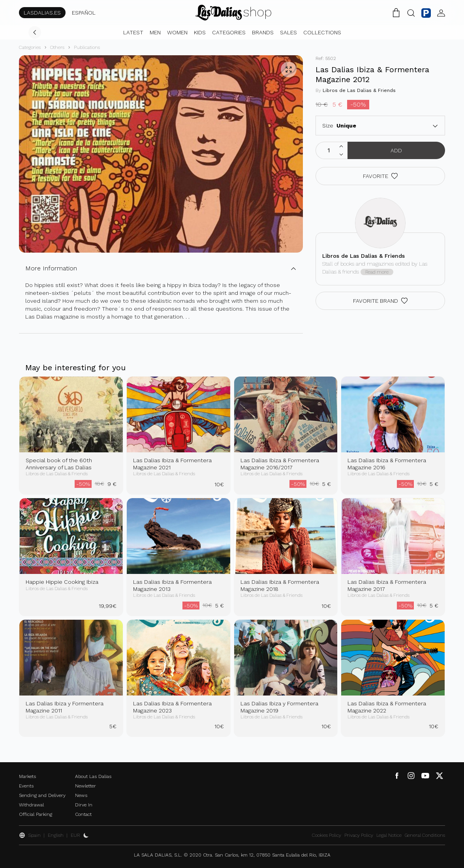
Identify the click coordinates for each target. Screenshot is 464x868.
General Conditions (425, 835)
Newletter (85, 786)
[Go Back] (35, 32)
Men (155, 32)
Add (396, 150)
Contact (83, 814)
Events (26, 786)
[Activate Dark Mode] (86, 835)
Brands (263, 32)
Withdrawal (31, 805)
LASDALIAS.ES (42, 13)
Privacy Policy (359, 835)
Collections (322, 32)
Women (177, 32)
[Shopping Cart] (396, 13)
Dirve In (84, 805)
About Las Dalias (93, 776)
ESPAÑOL (84, 13)
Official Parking (36, 814)
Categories (229, 32)
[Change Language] (233, 13)
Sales (288, 32)
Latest (133, 32)
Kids (200, 32)
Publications (87, 47)
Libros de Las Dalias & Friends (359, 90)
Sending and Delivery (42, 795)
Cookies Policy (327, 835)
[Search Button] (411, 13)
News (81, 795)
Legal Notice (389, 835)
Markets (27, 776)
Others (57, 47)
